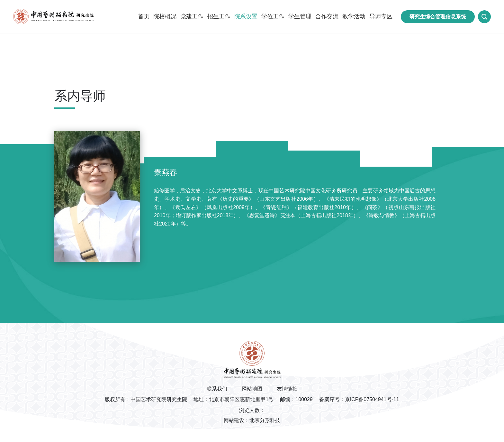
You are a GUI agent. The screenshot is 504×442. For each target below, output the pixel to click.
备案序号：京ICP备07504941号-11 (359, 399)
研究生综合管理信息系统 (438, 17)
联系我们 (217, 389)
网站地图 (252, 389)
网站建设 (234, 420)
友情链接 (287, 389)
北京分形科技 (265, 420)
